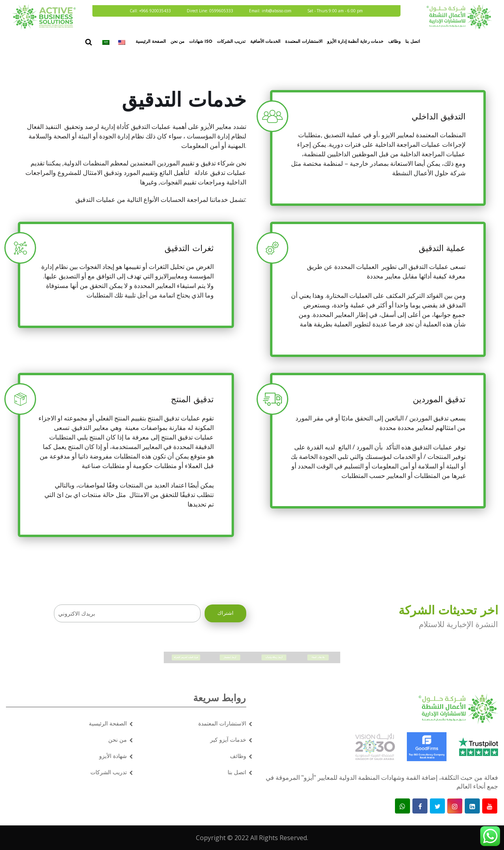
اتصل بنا (413, 42)
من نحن (178, 42)
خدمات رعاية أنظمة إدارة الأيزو (355, 42)
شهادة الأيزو (113, 756)
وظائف (394, 42)
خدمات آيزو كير (228, 740)
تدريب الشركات (231, 42)
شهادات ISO (201, 42)
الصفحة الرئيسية (151, 42)
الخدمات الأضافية (265, 42)
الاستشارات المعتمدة (304, 42)
